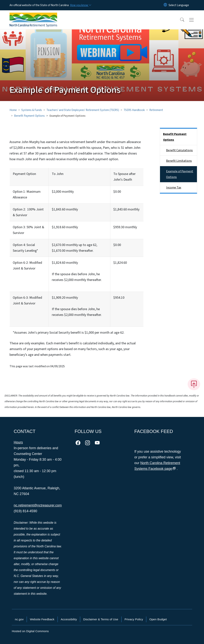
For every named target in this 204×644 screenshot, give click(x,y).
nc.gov (19, 619)
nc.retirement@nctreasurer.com (38, 505)
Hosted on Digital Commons (30, 631)
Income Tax (174, 188)
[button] (180, 20)
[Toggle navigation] (195, 20)
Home (13, 110)
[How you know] (80, 5)
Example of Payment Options (180, 174)
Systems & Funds (32, 110)
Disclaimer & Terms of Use (101, 619)
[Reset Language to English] (165, 5)
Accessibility (69, 619)
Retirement (156, 110)
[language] (179, 5)
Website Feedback (42, 619)
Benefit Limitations (179, 161)
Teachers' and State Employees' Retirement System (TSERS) (83, 110)
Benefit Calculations (179, 150)
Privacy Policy (134, 619)
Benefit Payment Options (29, 116)
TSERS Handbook (134, 110)
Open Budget (158, 619)
